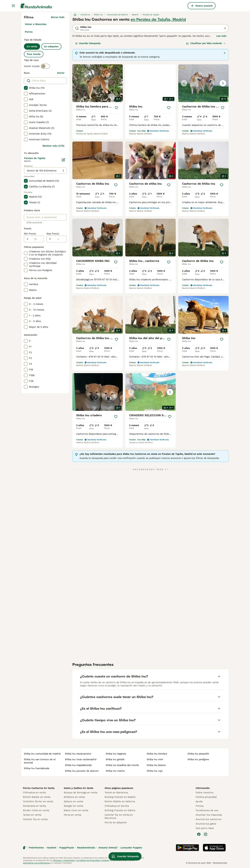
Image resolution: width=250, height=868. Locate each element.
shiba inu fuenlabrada (37, 768)
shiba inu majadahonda (78, 765)
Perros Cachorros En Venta (39, 788)
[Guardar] (116, 108)
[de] (36, 239)
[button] (203, 83)
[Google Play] (187, 848)
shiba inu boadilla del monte (122, 765)
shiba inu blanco (156, 765)
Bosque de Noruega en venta (81, 793)
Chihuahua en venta (34, 793)
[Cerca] (225, 53)
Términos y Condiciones (64, 860)
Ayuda (199, 801)
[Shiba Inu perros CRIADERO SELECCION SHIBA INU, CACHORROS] (151, 392)
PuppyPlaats (67, 848)
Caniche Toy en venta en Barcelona (119, 816)
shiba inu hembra (157, 754)
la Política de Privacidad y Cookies (93, 860)
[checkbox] (26, 88)
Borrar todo (58, 17)
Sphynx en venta (73, 801)
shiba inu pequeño (198, 754)
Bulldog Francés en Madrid (120, 797)
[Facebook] (199, 834)
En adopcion (51, 46)
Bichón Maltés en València (120, 801)
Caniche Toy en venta (35, 819)
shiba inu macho (115, 771)
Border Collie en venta (36, 810)
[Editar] (63, 160)
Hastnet (51, 848)
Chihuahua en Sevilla (117, 806)
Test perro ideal (205, 828)
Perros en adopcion (116, 822)
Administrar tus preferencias (36, 863)
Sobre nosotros (205, 793)
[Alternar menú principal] (13, 6)
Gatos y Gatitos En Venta (79, 788)
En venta (32, 46)
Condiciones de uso (207, 810)
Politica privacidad (206, 797)
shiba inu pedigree (198, 759)
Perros (29, 32)
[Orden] (206, 43)
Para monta (34, 54)
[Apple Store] (214, 848)
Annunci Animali (108, 848)
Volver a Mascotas (36, 24)
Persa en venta (72, 815)
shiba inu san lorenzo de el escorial (40, 761)
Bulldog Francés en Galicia (120, 810)
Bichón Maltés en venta (37, 797)
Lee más (221, 36)
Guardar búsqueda (88, 43)
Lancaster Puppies (131, 848)
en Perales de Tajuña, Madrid (158, 19)
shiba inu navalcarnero (78, 754)
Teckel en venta (32, 815)
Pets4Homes (36, 848)
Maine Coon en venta (76, 810)
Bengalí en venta (73, 806)
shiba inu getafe (115, 759)
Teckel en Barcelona (116, 793)
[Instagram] (206, 834)
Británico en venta (74, 797)
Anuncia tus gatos (206, 824)
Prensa (200, 806)
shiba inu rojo (155, 771)
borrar (61, 73)
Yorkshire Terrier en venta (38, 801)
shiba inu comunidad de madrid (42, 754)
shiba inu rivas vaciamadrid (81, 759)
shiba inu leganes (116, 754)
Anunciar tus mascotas (209, 815)
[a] (59, 239)
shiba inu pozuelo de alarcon (82, 771)
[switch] (45, 66)
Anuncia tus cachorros (208, 819)
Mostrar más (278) (53, 146)
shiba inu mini (155, 759)
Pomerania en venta (34, 806)
